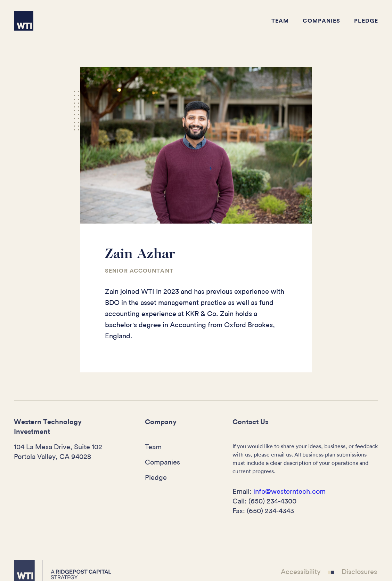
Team (280, 21)
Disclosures (359, 572)
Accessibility (301, 572)
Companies (321, 21)
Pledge (366, 21)
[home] (24, 21)
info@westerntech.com (289, 492)
